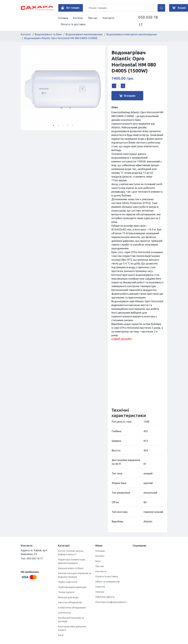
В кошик (127, 96)
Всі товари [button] (69, 8)
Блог (98, 561)
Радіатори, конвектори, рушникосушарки (72, 561)
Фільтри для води (68, 597)
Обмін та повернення (107, 582)
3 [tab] (63, 125)
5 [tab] (72, 125)
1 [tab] (53, 125)
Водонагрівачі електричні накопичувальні (132, 34)
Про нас (93, 18)
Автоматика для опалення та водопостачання (75, 575)
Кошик (178, 8)
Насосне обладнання (70, 602)
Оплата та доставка (73, 24)
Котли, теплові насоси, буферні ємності (71, 553)
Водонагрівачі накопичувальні (84, 34)
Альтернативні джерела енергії (72, 628)
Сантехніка (64, 613)
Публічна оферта (105, 597)
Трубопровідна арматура (72, 587)
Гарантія (100, 587)
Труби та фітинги (68, 582)
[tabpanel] (63, 88)
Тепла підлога (66, 592)
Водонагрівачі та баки (48, 34)
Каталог (78, 18)
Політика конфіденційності (111, 602)
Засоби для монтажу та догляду (71, 620)
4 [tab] (68, 125)
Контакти (108, 18)
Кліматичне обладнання (72, 608)
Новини (100, 592)
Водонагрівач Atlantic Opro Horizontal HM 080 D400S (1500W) (61, 38)
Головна (63, 18)
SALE (61, 635)
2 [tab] (58, 125)
